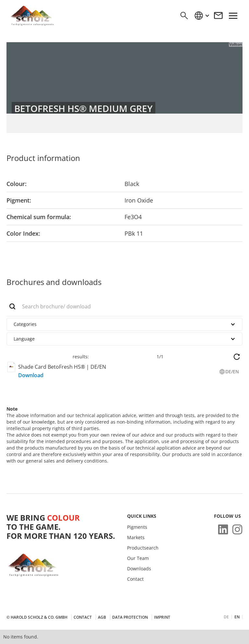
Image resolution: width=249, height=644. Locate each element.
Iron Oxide (139, 200)
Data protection (130, 617)
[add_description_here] (124, 307)
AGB (102, 617)
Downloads (139, 569)
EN (237, 617)
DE (226, 617)
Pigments (137, 527)
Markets (136, 538)
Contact (135, 579)
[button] (202, 16)
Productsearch (143, 548)
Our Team (138, 558)
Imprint (162, 617)
